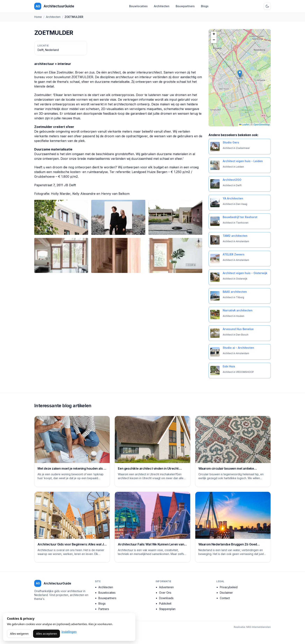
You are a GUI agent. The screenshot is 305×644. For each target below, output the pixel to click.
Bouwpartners (185, 6)
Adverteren (166, 587)
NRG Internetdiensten (259, 627)
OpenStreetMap (262, 125)
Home (38, 17)
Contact (225, 598)
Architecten (162, 6)
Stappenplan (167, 609)
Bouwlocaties (138, 6)
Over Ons (165, 593)
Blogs (205, 6)
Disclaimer (226, 593)
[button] (240, 74)
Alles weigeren (19, 634)
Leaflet (244, 125)
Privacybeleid (229, 587)
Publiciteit (165, 603)
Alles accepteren (47, 634)
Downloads (166, 598)
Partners (104, 609)
